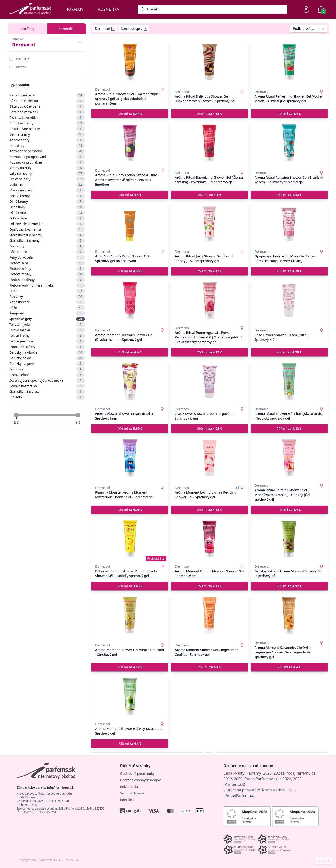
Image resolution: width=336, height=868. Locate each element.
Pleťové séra (47, 263)
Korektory (47, 146)
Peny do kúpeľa (47, 257)
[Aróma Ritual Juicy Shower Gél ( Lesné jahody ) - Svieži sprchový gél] (209, 224)
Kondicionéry (47, 140)
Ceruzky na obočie (47, 352)
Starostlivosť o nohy (47, 241)
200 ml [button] (289, 271)
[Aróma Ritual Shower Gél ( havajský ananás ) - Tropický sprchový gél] (289, 382)
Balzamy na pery (47, 95)
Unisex (21, 67)
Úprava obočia (47, 375)
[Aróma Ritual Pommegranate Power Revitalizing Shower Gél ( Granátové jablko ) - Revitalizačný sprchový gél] (209, 301)
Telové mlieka (47, 330)
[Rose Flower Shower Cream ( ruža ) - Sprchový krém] (289, 301)
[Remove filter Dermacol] (113, 29)
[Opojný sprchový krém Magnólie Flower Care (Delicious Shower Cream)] (289, 224)
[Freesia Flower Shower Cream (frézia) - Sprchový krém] (130, 382)
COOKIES (324, 861)
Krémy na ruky (47, 168)
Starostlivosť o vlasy (47, 392)
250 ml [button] (130, 114)
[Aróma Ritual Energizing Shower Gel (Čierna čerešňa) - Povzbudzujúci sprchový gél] (209, 143)
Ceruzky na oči (47, 358)
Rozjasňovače (47, 302)
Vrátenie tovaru (132, 793)
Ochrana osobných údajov (140, 780)
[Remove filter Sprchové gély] (146, 29)
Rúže (47, 308)
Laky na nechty (47, 174)
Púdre (47, 291)
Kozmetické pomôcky (47, 151)
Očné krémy (47, 202)
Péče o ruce (47, 252)
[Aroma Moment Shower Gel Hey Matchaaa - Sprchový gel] (130, 697)
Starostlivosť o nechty (47, 235)
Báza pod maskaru (47, 112)
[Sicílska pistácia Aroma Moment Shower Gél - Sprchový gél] (289, 539)
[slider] (16, 415)
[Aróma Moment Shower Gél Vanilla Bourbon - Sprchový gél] (130, 615)
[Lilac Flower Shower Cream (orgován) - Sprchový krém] (209, 382)
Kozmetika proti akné (47, 162)
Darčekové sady (47, 123)
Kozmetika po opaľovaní (47, 157)
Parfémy (75, 9)
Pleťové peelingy (47, 280)
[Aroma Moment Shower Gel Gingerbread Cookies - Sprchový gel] (209, 615)
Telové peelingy (47, 341)
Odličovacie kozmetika (47, 224)
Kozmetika (109, 9)
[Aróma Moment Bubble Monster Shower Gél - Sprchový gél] (209, 539)
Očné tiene (47, 213)
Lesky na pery (47, 179)
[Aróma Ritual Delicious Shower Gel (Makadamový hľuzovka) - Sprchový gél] (209, 62)
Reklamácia (129, 787)
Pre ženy (22, 59)
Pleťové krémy (47, 269)
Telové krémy (47, 336)
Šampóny (47, 313)
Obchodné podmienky (137, 774)
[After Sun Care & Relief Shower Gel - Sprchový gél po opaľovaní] (130, 224)
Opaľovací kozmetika (47, 229)
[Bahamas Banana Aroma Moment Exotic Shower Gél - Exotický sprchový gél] (130, 539)
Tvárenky (47, 369)
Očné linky (47, 207)
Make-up (47, 185)
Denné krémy (47, 134)
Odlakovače (47, 218)
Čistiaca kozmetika (47, 118)
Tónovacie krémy (47, 347)
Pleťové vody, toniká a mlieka (47, 285)
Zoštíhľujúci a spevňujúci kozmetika (47, 380)
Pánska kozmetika (47, 386)
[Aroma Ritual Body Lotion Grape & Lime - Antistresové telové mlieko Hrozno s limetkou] (130, 143)
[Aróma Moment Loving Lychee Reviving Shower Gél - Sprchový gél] (209, 458)
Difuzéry (47, 397)
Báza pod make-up (47, 101)
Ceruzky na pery (47, 364)
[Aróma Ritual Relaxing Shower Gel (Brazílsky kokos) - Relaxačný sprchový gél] (289, 143)
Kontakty (127, 800)
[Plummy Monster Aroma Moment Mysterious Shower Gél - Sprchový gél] (130, 458)
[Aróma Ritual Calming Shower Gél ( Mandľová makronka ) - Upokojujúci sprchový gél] (289, 458)
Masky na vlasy (47, 190)
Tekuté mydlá (47, 325)
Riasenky (47, 297)
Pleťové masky (47, 274)
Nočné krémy (47, 196)
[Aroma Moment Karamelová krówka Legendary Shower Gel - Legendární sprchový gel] (289, 615)
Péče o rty (47, 246)
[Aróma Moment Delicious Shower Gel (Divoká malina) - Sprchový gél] (130, 301)
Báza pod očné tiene (47, 106)
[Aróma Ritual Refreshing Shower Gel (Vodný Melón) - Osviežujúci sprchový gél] (289, 62)
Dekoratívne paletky (47, 129)
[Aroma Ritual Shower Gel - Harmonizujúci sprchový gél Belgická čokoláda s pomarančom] (130, 62)
